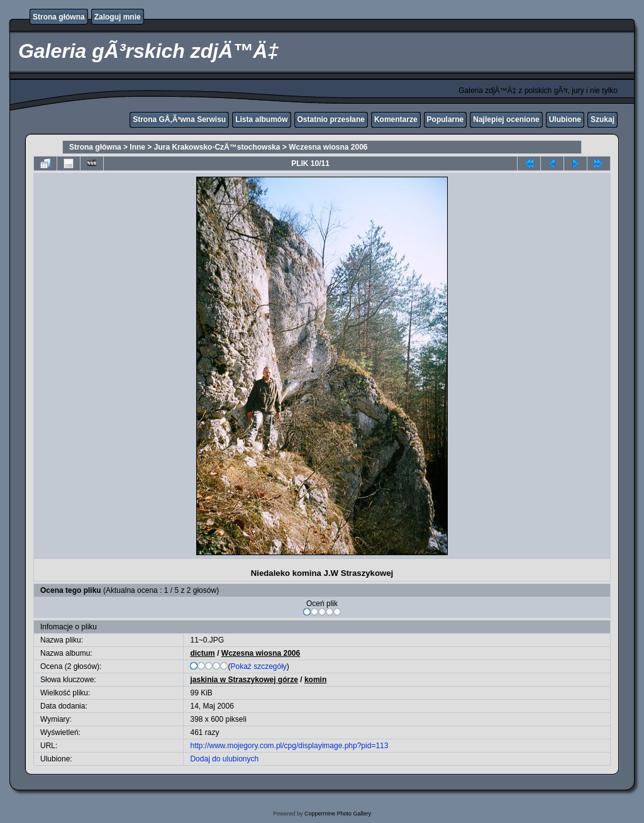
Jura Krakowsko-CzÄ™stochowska (217, 147)
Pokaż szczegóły (258, 666)
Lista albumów (261, 119)
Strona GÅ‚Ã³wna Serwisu (179, 119)
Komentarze (396, 119)
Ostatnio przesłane (331, 119)
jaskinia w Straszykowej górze (244, 680)
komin (315, 680)
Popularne (446, 119)
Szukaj (602, 119)
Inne (137, 147)
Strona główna (59, 17)
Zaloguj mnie (118, 17)
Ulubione (565, 119)
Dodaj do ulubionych (224, 759)
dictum (202, 653)
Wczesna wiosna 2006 (328, 147)
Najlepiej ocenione (506, 119)
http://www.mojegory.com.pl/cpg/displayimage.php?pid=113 (289, 746)
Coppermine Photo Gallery (338, 814)
